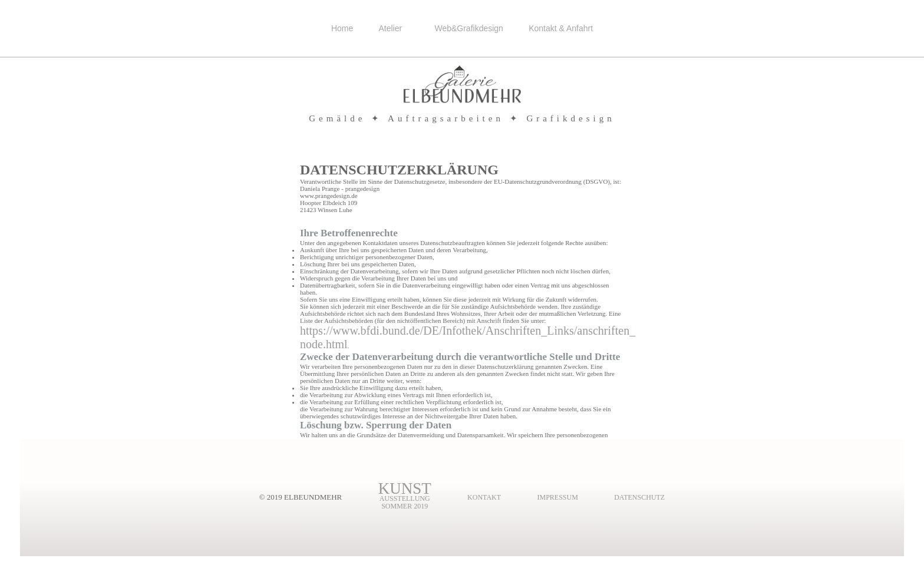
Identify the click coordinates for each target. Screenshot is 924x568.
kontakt (484, 497)
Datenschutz (639, 497)
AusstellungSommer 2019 (405, 499)
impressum (557, 497)
